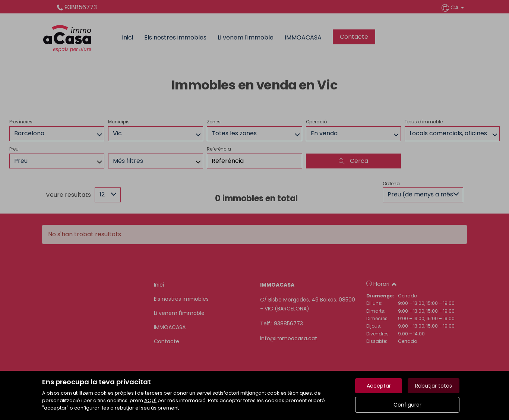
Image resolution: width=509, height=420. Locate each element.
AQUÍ (150, 400)
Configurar (407, 405)
